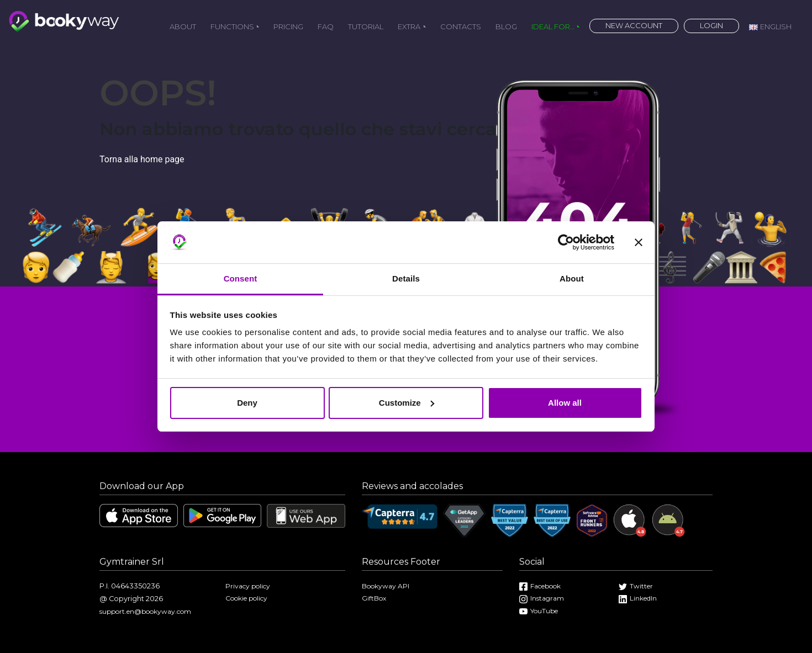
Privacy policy (248, 586)
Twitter (636, 586)
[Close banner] (639, 242)
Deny (247, 403)
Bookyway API (386, 586)
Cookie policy (246, 598)
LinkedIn (638, 598)
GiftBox (374, 598)
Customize (407, 403)
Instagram (542, 598)
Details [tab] (406, 278)
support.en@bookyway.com (145, 611)
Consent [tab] (241, 278)
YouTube (539, 611)
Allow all (565, 403)
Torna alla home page (142, 159)
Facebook (540, 586)
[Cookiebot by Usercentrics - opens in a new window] (566, 242)
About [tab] (572, 278)
